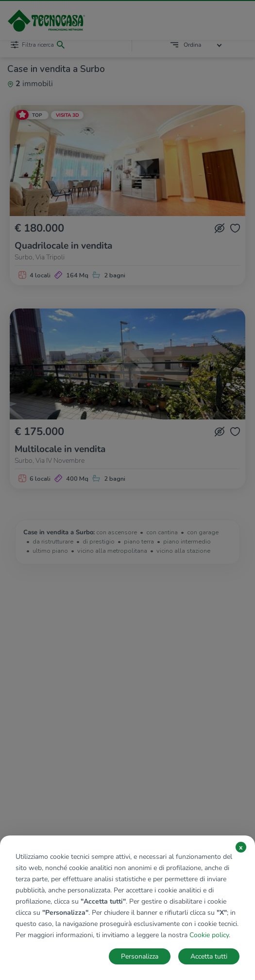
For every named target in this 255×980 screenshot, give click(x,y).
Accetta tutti (209, 956)
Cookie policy (209, 935)
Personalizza (140, 956)
